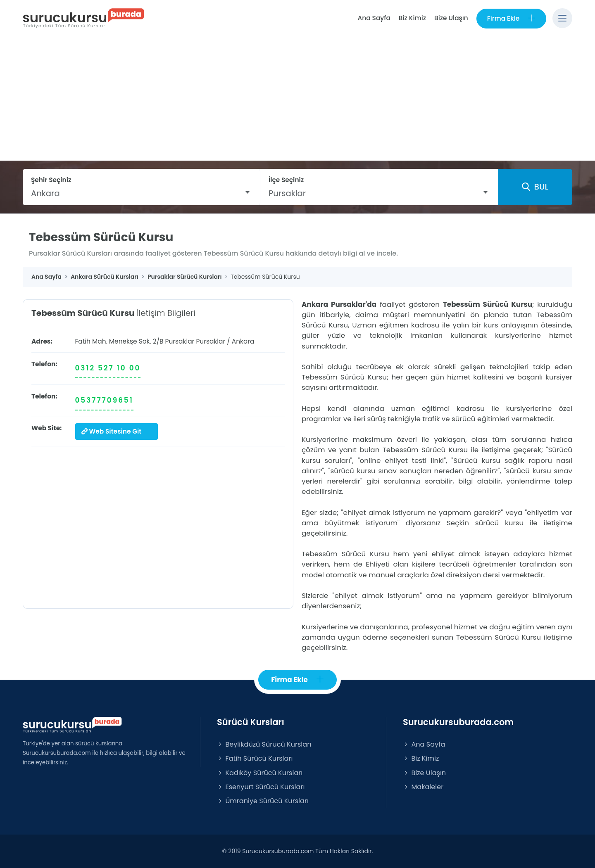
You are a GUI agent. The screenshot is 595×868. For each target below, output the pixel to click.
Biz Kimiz (412, 18)
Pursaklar (211, 341)
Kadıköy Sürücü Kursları (260, 773)
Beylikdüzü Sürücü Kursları (264, 744)
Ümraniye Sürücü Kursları (263, 801)
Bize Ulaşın (451, 18)
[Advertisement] (297, 99)
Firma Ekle (511, 18)
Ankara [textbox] (45, 193)
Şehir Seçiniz (51, 180)
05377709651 (104, 400)
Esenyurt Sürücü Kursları (261, 787)
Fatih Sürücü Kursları (255, 759)
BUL (535, 187)
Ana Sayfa (374, 18)
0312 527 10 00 (108, 368)
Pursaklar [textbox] (287, 193)
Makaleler (423, 787)
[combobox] (141, 193)
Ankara (243, 341)
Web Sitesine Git (112, 431)
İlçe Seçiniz (286, 180)
